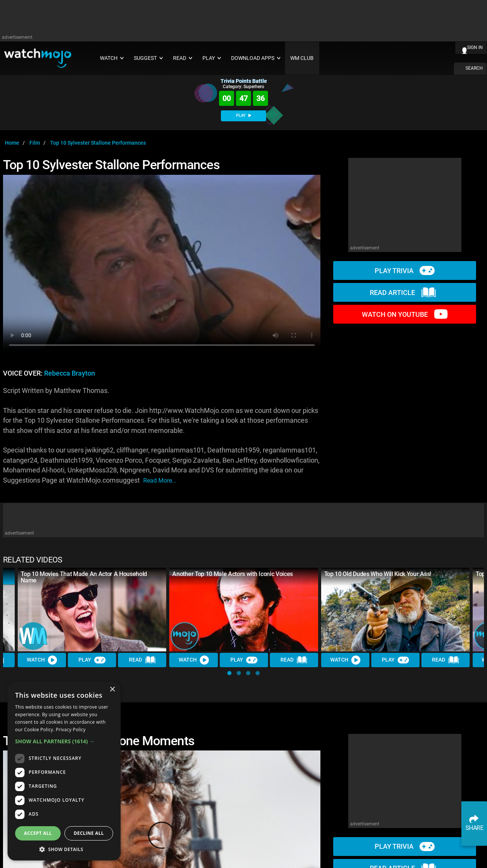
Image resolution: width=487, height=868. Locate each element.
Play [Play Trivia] (92, 660)
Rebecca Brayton (70, 373)
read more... (160, 481)
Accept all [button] (38, 833)
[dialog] (64, 771)
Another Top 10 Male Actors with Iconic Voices (233, 574)
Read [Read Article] (142, 660)
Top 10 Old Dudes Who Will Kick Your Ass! (378, 574)
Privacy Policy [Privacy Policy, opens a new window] (71, 730)
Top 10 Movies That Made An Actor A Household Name (84, 577)
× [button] (112, 690)
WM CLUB (302, 58)
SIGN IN (475, 47)
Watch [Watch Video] (42, 660)
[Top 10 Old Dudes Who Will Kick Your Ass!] (395, 610)
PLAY (244, 115)
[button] (229, 673)
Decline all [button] (89, 833)
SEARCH (474, 68)
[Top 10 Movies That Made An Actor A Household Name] (92, 610)
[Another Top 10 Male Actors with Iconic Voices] (244, 610)
